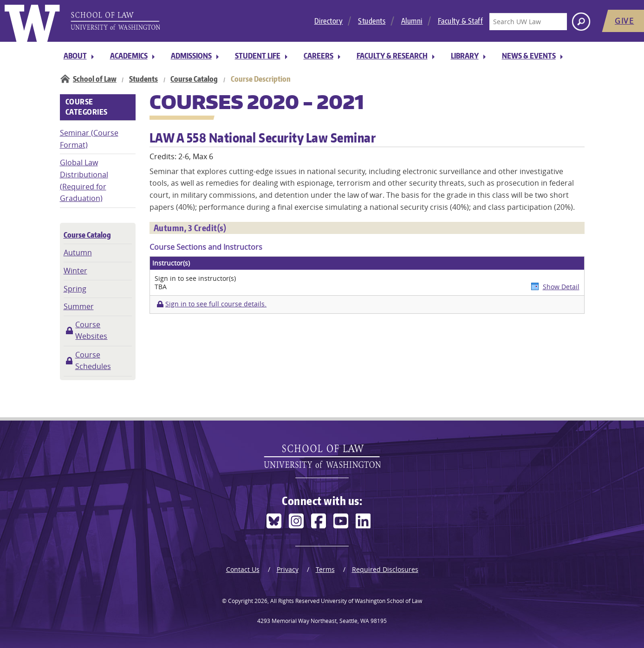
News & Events (529, 56)
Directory (329, 21)
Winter (75, 271)
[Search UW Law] (528, 22)
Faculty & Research (392, 56)
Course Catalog (194, 79)
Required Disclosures (385, 569)
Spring (75, 289)
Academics (129, 56)
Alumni (412, 21)
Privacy (288, 569)
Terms (325, 569)
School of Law (95, 79)
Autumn (78, 253)
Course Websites (91, 330)
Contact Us (243, 569)
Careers (319, 56)
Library (465, 56)
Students (372, 21)
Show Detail (561, 287)
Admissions (191, 56)
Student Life (258, 56)
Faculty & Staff (461, 21)
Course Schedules (93, 361)
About (75, 56)
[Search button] (581, 22)
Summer (79, 306)
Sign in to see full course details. (216, 304)
